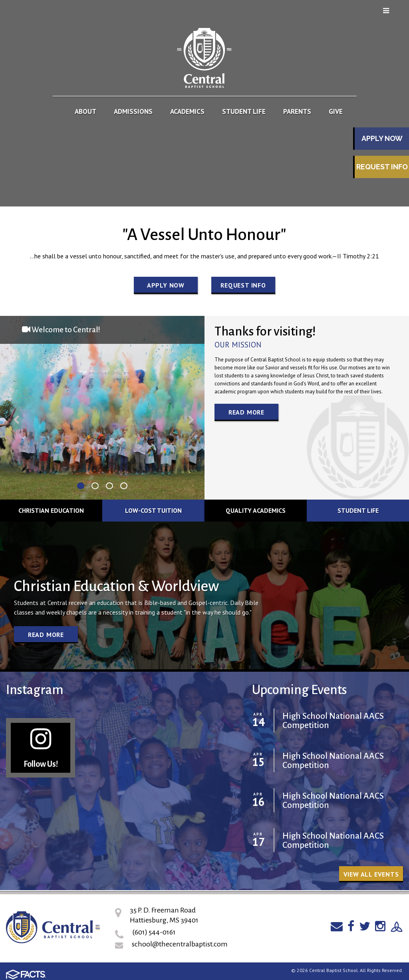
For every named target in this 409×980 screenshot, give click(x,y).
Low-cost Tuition (153, 510)
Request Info (382, 167)
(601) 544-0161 (154, 932)
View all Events (371, 874)
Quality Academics (256, 510)
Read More (246, 412)
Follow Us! (41, 748)
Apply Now (382, 138)
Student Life (358, 510)
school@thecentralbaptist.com (180, 944)
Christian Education (51, 510)
